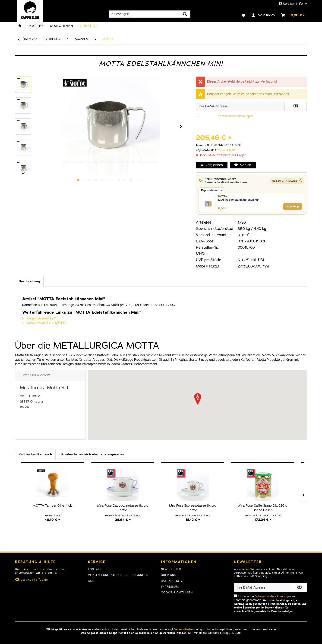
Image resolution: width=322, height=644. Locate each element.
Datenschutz (172, 581)
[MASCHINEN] (62, 26)
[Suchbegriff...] (150, 14)
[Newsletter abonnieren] (299, 587)
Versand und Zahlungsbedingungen (118, 575)
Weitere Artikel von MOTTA (44, 323)
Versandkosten (227, 150)
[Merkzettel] (241, 15)
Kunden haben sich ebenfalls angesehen (93, 454)
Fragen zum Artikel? (39, 318)
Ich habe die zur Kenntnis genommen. (249, 122)
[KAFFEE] (37, 26)
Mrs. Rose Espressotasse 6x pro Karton (193, 508)
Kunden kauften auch (35, 454)
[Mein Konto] (263, 15)
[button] (198, 399)
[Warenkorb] (293, 15)
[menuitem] (150, 14)
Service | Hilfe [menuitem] (291, 4)
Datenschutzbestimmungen (235, 116)
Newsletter (171, 569)
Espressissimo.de (212, 190)
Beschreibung (29, 281)
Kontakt (95, 569)
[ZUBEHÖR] (89, 26)
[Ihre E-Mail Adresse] (263, 587)
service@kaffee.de (34, 580)
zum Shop (293, 206)
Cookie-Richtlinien (177, 592)
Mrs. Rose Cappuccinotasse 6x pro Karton (123, 508)
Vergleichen (212, 165)
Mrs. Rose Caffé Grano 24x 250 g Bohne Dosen (263, 508)
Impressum (170, 587)
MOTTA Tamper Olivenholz (53, 506)
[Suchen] (185, 14)
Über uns (169, 575)
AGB (91, 581)
